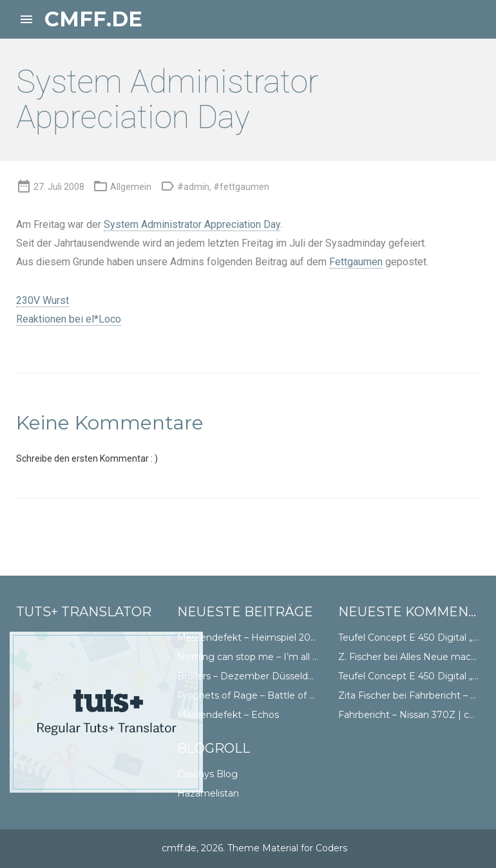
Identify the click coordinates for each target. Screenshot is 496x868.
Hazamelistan (208, 793)
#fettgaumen (241, 187)
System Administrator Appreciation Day (192, 224)
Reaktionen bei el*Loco (69, 319)
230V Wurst (43, 300)
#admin (193, 187)
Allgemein (131, 187)
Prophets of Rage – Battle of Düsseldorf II (272, 695)
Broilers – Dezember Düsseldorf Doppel (266, 676)
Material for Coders (305, 848)
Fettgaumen (356, 262)
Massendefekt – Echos (228, 715)
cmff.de (93, 19)
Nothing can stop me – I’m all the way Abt (272, 657)
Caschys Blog (207, 774)
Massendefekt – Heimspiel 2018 (249, 637)
